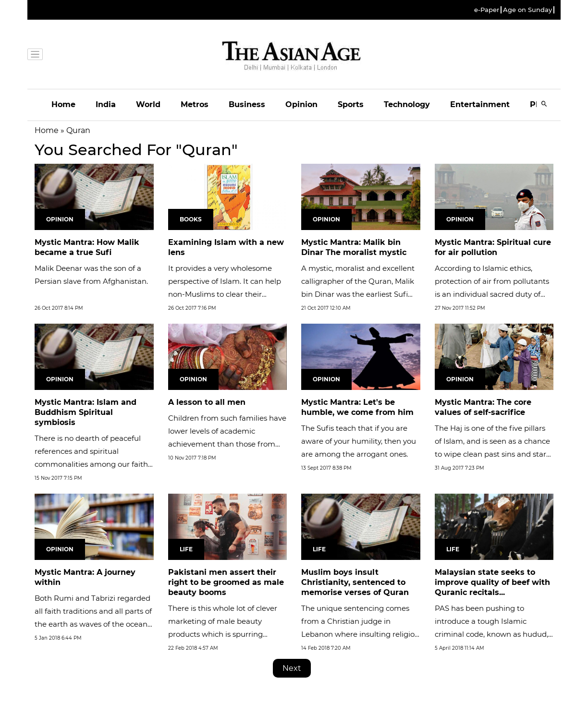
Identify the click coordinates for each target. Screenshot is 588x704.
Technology (407, 104)
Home (63, 104)
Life (186, 549)
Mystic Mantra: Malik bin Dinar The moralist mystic (354, 247)
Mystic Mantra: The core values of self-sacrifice (483, 407)
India (106, 104)
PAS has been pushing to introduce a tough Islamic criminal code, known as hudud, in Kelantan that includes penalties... (491, 634)
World (148, 104)
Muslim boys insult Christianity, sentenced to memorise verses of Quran (355, 582)
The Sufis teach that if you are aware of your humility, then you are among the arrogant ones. (359, 441)
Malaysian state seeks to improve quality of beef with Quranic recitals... (492, 582)
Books (191, 219)
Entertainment (480, 104)
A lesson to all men (207, 402)
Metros (195, 104)
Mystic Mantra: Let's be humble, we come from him (357, 407)
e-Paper (487, 10)
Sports (351, 104)
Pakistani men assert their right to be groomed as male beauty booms (226, 582)
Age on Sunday (527, 10)
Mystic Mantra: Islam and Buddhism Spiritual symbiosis (86, 412)
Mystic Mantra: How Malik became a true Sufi (87, 247)
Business (247, 104)
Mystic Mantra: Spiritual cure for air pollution (493, 247)
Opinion (301, 104)
